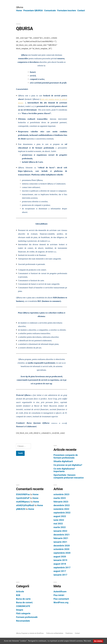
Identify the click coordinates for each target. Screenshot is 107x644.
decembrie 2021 (62, 535)
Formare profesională (27, 617)
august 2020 (60, 557)
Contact (81, 10)
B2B (18, 595)
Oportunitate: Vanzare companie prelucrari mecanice (69, 476)
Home (19, 10)
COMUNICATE (23, 606)
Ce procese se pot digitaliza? (68, 465)
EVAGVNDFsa (23, 494)
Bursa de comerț (24, 602)
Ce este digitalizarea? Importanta (64, 470)
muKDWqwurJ (23, 502)
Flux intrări (59, 595)
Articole (20, 591)
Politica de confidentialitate (55, 633)
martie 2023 (60, 498)
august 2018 (60, 564)
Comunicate (50, 10)
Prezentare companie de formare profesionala (66, 456)
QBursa (20, 7)
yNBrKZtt (21, 509)
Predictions (69, 633)
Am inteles (98, 641)
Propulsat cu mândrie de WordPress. (33, 633)
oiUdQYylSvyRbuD (25, 505)
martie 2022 (60, 527)
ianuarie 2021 (60, 542)
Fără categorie (23, 613)
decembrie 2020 (62, 546)
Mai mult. (88, 641)
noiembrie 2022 (61, 509)
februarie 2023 (61, 502)
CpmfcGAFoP (23, 498)
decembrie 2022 (62, 505)
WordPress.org (61, 602)
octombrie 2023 (61, 494)
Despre (20, 610)
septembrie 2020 (62, 553)
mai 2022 (58, 524)
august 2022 (60, 516)
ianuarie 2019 (60, 560)
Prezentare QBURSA (33, 10)
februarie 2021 (61, 538)
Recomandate (23, 621)
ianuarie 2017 (60, 575)
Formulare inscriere (67, 10)
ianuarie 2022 (60, 531)
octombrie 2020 (61, 549)
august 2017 (60, 571)
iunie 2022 (59, 520)
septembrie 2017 (62, 567)
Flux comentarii (61, 599)
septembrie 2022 (62, 513)
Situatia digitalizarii (63, 461)
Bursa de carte (23, 599)
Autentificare (60, 591)
